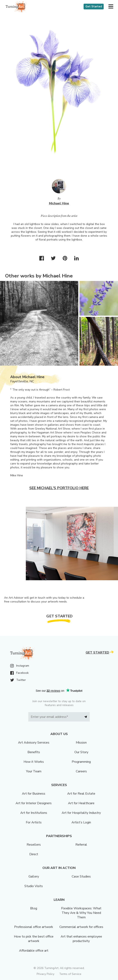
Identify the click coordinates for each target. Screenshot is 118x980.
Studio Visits (34, 886)
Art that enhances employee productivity (81, 939)
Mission (81, 743)
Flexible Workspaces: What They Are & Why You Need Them (81, 913)
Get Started (94, 7)
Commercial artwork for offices (81, 927)
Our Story (81, 752)
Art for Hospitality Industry (81, 813)
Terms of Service (70, 974)
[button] (111, 7)
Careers (81, 771)
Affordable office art (34, 951)
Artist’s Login (81, 822)
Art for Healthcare (81, 803)
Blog (34, 908)
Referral (81, 845)
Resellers (34, 845)
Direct (34, 854)
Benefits (34, 752)
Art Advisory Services (34, 743)
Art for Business (34, 794)
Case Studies (81, 876)
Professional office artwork (34, 927)
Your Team (34, 771)
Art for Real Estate (81, 794)
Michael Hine (59, 203)
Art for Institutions (34, 813)
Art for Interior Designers (34, 803)
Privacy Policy (45, 974)
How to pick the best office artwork (34, 939)
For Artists (34, 822)
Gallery (34, 876)
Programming (81, 762)
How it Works (34, 762)
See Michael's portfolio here (59, 488)
